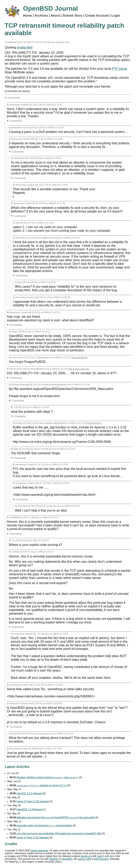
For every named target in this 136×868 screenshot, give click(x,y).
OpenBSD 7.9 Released (29, 809)
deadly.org (86, 856)
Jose (100, 856)
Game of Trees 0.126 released (33, 801)
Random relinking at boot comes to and (47, 777)
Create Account (97, 16)
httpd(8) (53, 859)
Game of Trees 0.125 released (33, 838)
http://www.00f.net (79, 358)
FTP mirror (119, 69)
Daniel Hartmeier (39, 851)
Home (27, 16)
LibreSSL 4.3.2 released (29, 793)
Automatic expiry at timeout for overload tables (44, 826)
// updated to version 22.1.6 (42, 785)
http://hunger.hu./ (94, 423)
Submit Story (73, 16)
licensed (101, 859)
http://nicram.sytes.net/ (79, 369)
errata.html (24, 47)
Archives (41, 16)
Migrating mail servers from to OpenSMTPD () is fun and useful (56, 817)
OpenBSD (67, 859)
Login (116, 16)
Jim (111, 856)
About (55, 16)
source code (84, 859)
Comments (14, 98)
